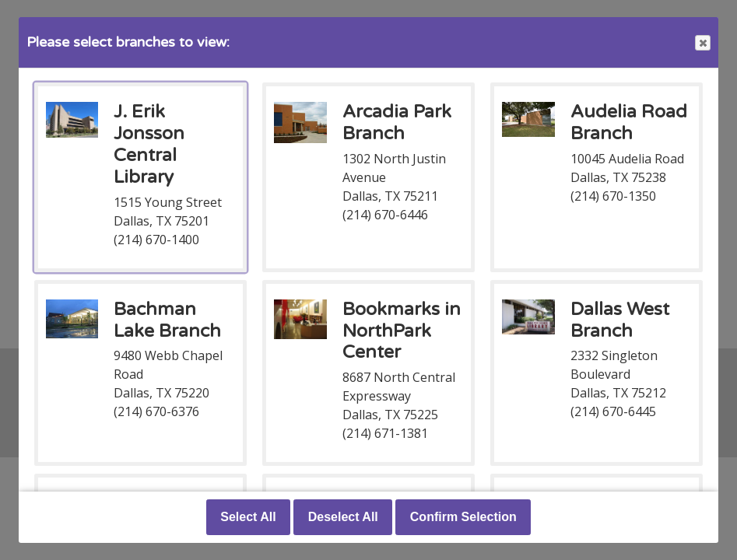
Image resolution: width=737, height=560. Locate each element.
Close (702, 43)
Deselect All (343, 517)
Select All (248, 517)
